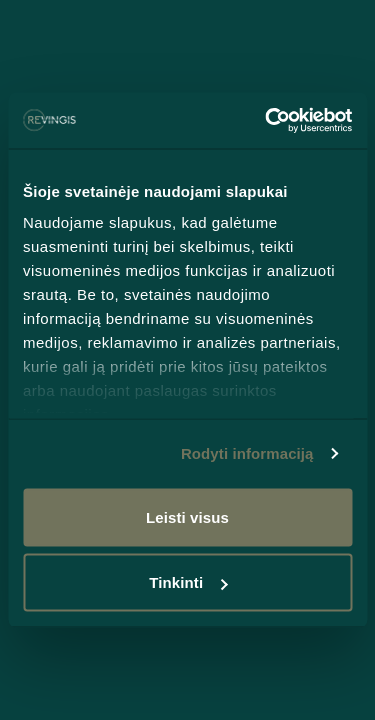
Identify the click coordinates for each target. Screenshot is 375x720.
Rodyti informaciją (247, 453)
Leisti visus (187, 516)
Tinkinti (188, 582)
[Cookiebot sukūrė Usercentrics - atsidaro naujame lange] (267, 121)
